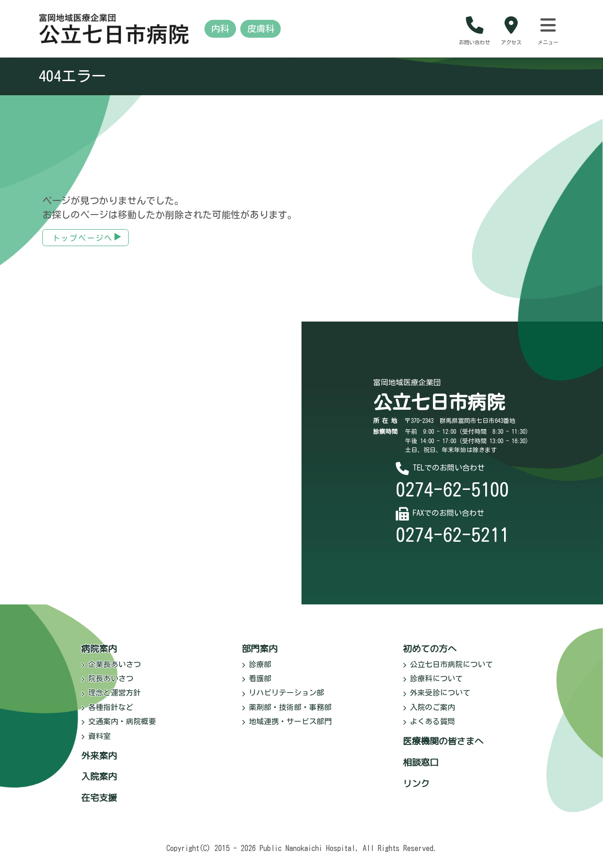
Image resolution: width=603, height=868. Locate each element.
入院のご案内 (429, 713)
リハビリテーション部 (283, 699)
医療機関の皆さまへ (443, 748)
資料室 (96, 742)
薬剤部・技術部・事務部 (287, 713)
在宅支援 (99, 804)
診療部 (257, 670)
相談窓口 (421, 769)
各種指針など (107, 713)
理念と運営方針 (111, 699)
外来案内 (99, 762)
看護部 (257, 685)
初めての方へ (430, 655)
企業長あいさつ (111, 670)
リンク (416, 789)
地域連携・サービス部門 (287, 728)
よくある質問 (429, 728)
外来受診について (436, 699)
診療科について (433, 685)
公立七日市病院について (448, 670)
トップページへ (83, 244)
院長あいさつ (107, 685)
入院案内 (99, 783)
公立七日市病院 (439, 409)
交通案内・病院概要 (118, 728)
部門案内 (260, 655)
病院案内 (99, 655)
